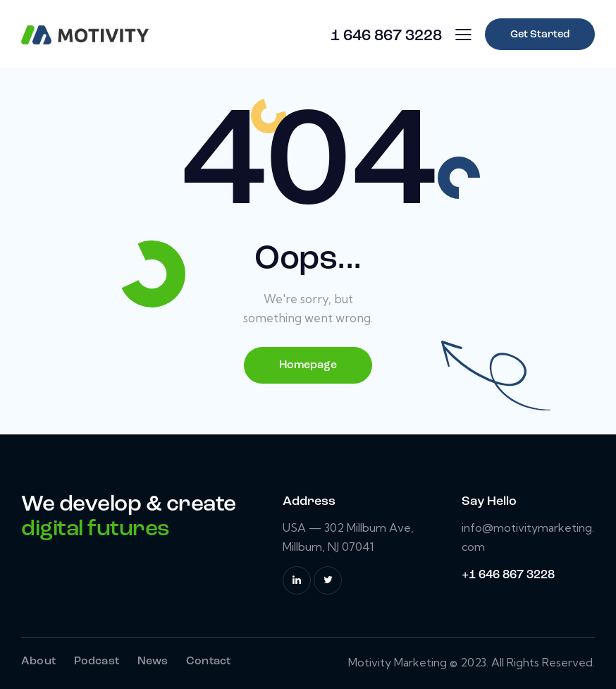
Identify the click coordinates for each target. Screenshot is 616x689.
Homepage (308, 365)
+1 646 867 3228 (508, 575)
